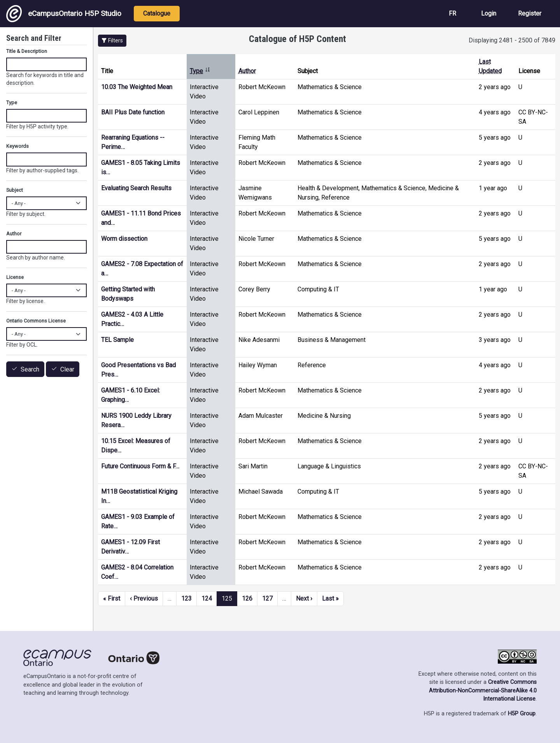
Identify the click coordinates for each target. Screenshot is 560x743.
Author (247, 71)
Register (530, 13)
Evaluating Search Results (136, 188)
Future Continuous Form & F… (140, 466)
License (15, 277)
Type (200, 71)
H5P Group (522, 714)
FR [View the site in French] (452, 13)
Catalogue (157, 13)
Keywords (17, 146)
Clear (67, 369)
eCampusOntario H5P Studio (64, 14)
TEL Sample (117, 340)
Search (30, 369)
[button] (112, 41)
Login (489, 13)
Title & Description (27, 51)
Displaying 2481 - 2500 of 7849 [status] (512, 40)
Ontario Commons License (36, 321)
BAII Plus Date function (133, 112)
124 (207, 598)
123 (186, 598)
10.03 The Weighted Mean (137, 87)
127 (267, 598)
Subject (15, 190)
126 (247, 598)
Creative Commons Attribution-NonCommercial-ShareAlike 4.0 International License (483, 690)
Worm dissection (124, 239)
